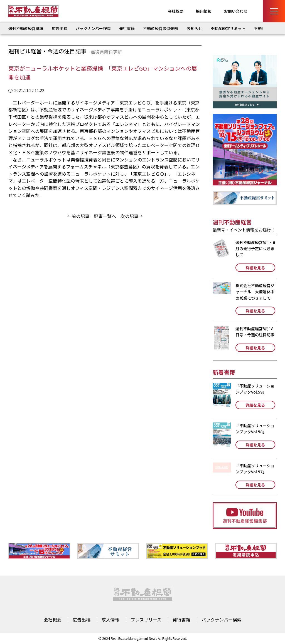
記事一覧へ (105, 216)
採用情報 (204, 11)
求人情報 (110, 620)
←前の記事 (78, 216)
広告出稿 (60, 28)
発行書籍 (127, 28)
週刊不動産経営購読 (26, 28)
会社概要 (176, 11)
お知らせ (194, 28)
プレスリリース (146, 620)
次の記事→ (132, 216)
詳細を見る (255, 268)
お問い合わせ (236, 11)
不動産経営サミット (228, 28)
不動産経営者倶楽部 (161, 28)
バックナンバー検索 (93, 28)
